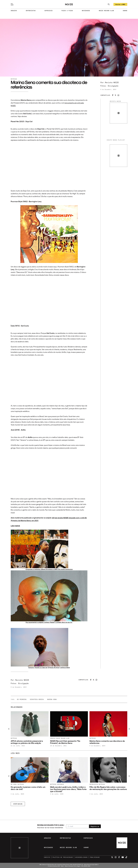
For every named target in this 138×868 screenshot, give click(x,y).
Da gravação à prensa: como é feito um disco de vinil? (28, 788)
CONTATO (47, 857)
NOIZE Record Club (63, 738)
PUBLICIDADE (95, 857)
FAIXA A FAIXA (67, 11)
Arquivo (53, 738)
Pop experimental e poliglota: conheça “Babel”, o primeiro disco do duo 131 (49, 622)
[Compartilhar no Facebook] (113, 95)
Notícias (14, 79)
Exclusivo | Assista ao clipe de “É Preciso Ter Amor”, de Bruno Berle (49, 667)
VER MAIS (18, 804)
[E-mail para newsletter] (78, 826)
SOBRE (125, 11)
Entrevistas (94, 784)
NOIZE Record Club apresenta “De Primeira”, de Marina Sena (65, 742)
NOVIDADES (86, 11)
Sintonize (60, 784)
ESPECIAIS (49, 11)
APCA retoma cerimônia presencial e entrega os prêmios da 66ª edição (27, 742)
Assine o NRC (120, 5)
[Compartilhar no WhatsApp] (118, 95)
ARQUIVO (14, 11)
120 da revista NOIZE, (60, 518)
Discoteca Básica (37, 699)
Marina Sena (52, 699)
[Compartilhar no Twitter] (115, 95)
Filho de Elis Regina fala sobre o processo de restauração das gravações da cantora (108, 788)
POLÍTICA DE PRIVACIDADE (63, 857)
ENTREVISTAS (31, 11)
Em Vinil (14, 784)
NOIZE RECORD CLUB (106, 11)
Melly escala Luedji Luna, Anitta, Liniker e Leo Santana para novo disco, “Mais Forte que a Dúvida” (68, 789)
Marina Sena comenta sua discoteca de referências (107, 742)
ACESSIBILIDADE (81, 857)
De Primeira (22, 699)
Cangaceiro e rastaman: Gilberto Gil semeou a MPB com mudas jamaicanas (49, 569)
